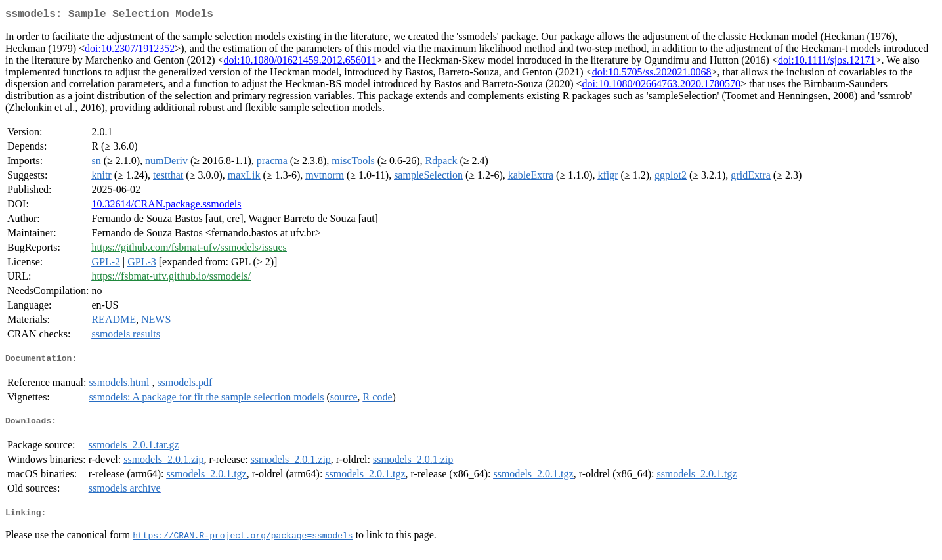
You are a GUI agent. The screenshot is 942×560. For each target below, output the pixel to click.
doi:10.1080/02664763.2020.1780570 (661, 86)
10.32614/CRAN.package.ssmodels (166, 206)
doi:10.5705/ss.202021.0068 (652, 75)
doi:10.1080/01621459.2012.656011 (300, 63)
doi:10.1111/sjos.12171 (826, 63)
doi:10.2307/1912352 (130, 51)
